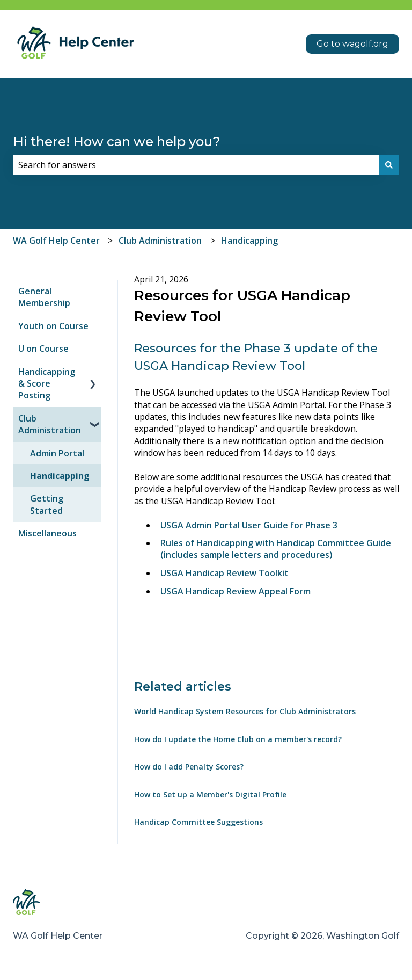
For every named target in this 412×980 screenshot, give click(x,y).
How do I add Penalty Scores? (189, 767)
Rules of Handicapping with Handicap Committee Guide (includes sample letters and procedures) (276, 549)
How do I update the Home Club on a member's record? (238, 739)
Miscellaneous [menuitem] (47, 533)
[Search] (389, 165)
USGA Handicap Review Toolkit (225, 573)
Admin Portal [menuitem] (57, 453)
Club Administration (160, 241)
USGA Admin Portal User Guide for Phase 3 (249, 525)
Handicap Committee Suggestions (198, 822)
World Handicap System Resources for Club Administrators (245, 711)
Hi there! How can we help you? (117, 141)
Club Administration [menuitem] (50, 424)
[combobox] (196, 165)
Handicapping (249, 241)
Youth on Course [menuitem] (53, 326)
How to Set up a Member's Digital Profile (210, 794)
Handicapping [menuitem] (60, 476)
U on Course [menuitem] (43, 349)
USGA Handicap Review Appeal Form (236, 591)
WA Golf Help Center (56, 241)
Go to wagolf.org (352, 44)
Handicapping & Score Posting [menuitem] (47, 384)
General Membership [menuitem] (44, 297)
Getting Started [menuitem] (47, 504)
